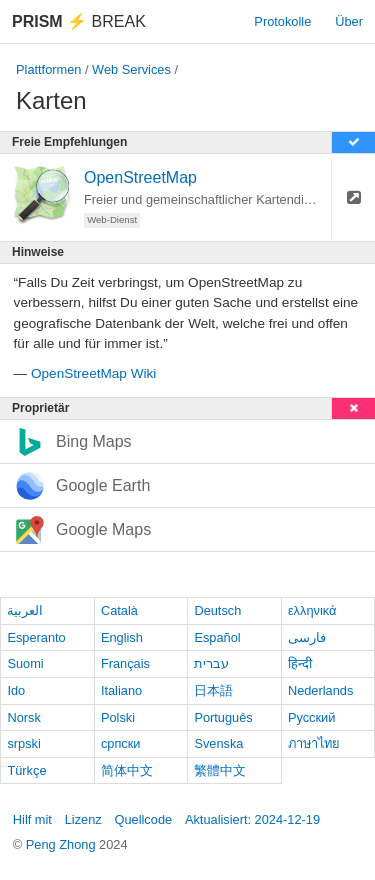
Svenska (218, 743)
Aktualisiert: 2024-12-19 (252, 819)
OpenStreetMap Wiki (93, 373)
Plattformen (48, 69)
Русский (311, 717)
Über (349, 21)
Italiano (121, 690)
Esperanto (36, 637)
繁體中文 (220, 770)
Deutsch (217, 610)
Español (217, 637)
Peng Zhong (62, 844)
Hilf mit (32, 819)
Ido (16, 690)
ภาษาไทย (314, 743)
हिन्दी (300, 663)
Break (79, 21)
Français (125, 663)
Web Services (131, 69)
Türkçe (26, 770)
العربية (25, 610)
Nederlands (320, 690)
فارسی (307, 637)
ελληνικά (312, 610)
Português (223, 717)
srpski (23, 743)
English (122, 637)
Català (119, 610)
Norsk (23, 717)
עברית (211, 663)
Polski (118, 717)
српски (121, 743)
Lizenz (83, 819)
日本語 (213, 690)
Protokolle (282, 21)
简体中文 (127, 770)
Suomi (25, 663)
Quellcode (144, 819)
